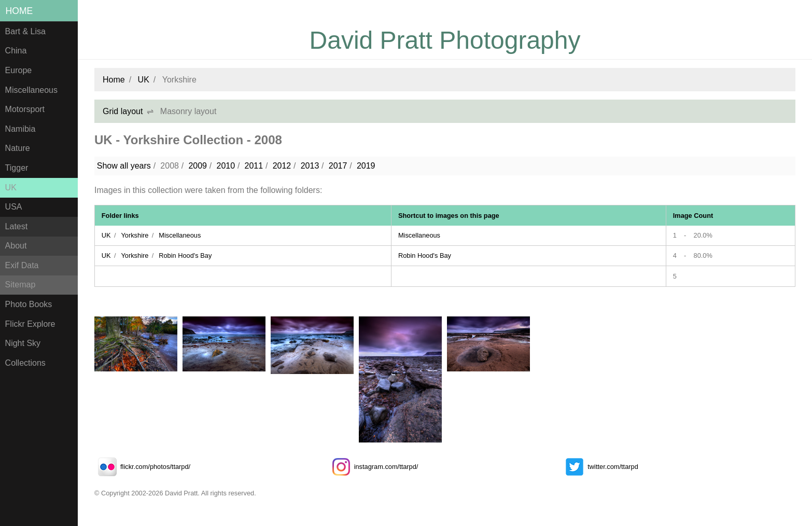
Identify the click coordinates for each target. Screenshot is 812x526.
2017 (338, 166)
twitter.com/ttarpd (600, 467)
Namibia (20, 129)
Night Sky (23, 343)
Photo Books (29, 304)
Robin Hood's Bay (185, 255)
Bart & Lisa (25, 31)
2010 (226, 166)
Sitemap (20, 285)
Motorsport (25, 109)
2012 (282, 166)
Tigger (17, 168)
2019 (366, 166)
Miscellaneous (31, 90)
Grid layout (123, 111)
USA (14, 207)
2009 (198, 166)
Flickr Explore (30, 324)
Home (19, 11)
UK (11, 188)
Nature (18, 148)
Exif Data (22, 265)
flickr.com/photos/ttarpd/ (142, 467)
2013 (310, 166)
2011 (254, 166)
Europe (19, 70)
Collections (25, 363)
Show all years (124, 166)
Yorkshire (135, 235)
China (16, 51)
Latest (17, 226)
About (16, 246)
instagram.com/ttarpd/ (373, 467)
